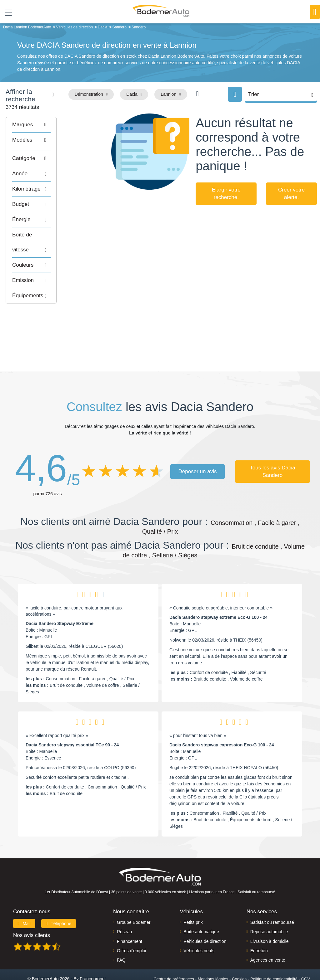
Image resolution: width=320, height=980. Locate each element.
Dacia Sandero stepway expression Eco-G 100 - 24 (222, 720)
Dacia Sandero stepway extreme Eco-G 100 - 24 (218, 593)
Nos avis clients (32, 910)
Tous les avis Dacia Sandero (272, 446)
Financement (130, 916)
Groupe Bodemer (134, 897)
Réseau (124, 907)
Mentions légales (213, 954)
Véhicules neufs (199, 926)
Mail (24, 899)
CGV (306, 954)
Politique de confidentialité (274, 954)
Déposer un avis (198, 446)
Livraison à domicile (270, 916)
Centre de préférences (174, 954)
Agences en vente (268, 935)
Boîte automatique (201, 907)
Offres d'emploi (131, 926)
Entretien (259, 926)
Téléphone (59, 899)
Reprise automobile (269, 907)
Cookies (239, 954)
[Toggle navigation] (6, 12)
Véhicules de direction (205, 916)
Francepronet (93, 954)
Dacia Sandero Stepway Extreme (60, 599)
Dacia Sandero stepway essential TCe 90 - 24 (72, 720)
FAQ (121, 935)
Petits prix (193, 897)
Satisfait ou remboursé (272, 897)
